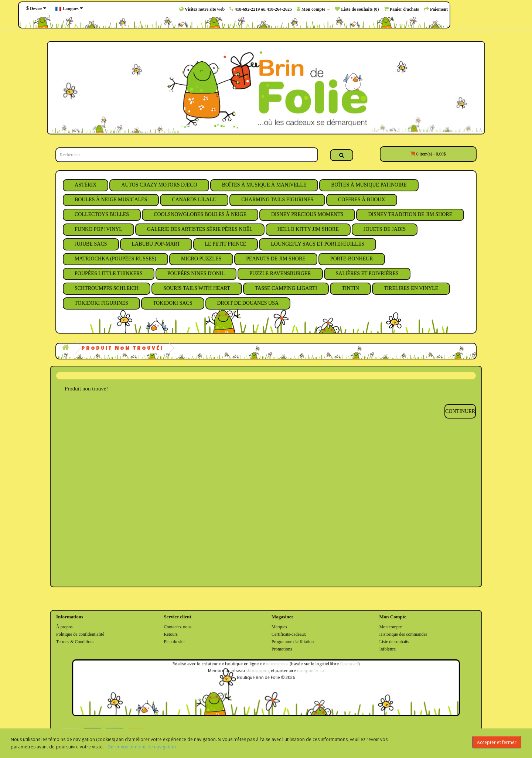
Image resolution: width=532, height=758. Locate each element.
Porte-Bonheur (352, 259)
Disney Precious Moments (307, 214)
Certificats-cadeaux (289, 634)
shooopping (259, 672)
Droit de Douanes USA (248, 303)
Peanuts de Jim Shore (276, 259)
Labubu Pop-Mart (156, 244)
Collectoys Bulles (102, 214)
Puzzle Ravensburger (280, 274)
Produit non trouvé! (122, 349)
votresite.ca (276, 666)
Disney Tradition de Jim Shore (410, 214)
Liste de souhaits (394, 642)
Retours (171, 634)
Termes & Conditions (75, 642)
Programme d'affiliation (293, 642)
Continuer (460, 411)
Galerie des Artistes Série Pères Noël (200, 229)
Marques (279, 627)
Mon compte (391, 627)
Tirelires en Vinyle (411, 288)
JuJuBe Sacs (91, 244)
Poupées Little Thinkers (109, 274)
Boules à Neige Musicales (111, 200)
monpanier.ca (306, 672)
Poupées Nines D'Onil (196, 274)
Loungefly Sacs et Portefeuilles (318, 244)
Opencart (341, 666)
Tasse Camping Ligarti (286, 288)
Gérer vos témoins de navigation (142, 747)
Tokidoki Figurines (101, 303)
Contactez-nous (178, 627)
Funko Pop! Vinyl (98, 229)
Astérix (86, 185)
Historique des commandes (403, 634)
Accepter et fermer (497, 742)
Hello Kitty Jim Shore (308, 229)
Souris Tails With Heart (197, 288)
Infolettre (388, 649)
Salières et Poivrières (367, 274)
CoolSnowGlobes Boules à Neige (200, 214)
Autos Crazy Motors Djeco (159, 185)
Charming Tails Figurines (277, 200)
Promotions (282, 649)
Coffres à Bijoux (362, 200)
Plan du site (174, 642)
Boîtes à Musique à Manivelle (264, 185)
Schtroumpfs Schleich (107, 288)
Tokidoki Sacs (173, 303)
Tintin (350, 288)
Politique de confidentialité (80, 634)
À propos (64, 627)
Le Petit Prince (226, 244)
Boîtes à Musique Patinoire (369, 185)
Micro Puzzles (201, 259)
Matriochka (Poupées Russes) (115, 259)
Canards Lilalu (194, 200)
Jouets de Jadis (385, 229)
